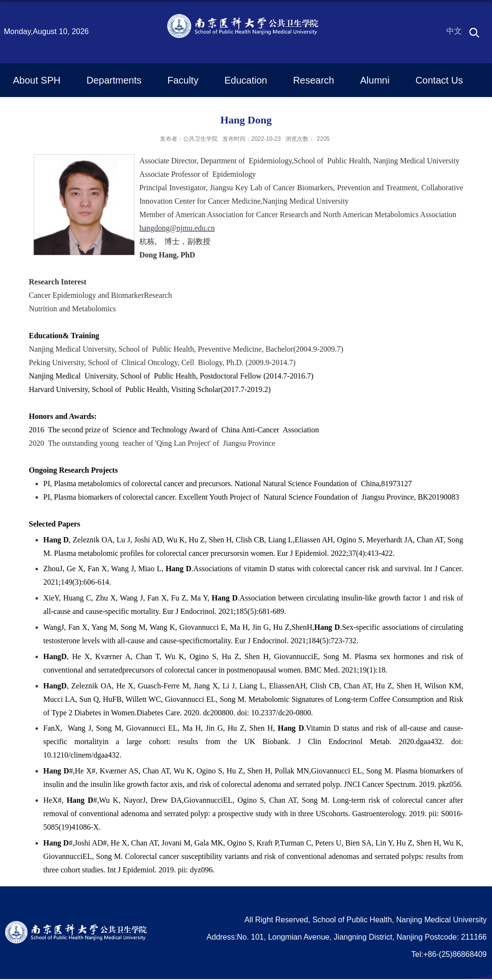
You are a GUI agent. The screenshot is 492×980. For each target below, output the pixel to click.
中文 (454, 31)
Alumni (375, 80)
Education (246, 80)
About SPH (37, 80)
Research (314, 80)
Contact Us (439, 80)
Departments (114, 80)
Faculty (183, 80)
